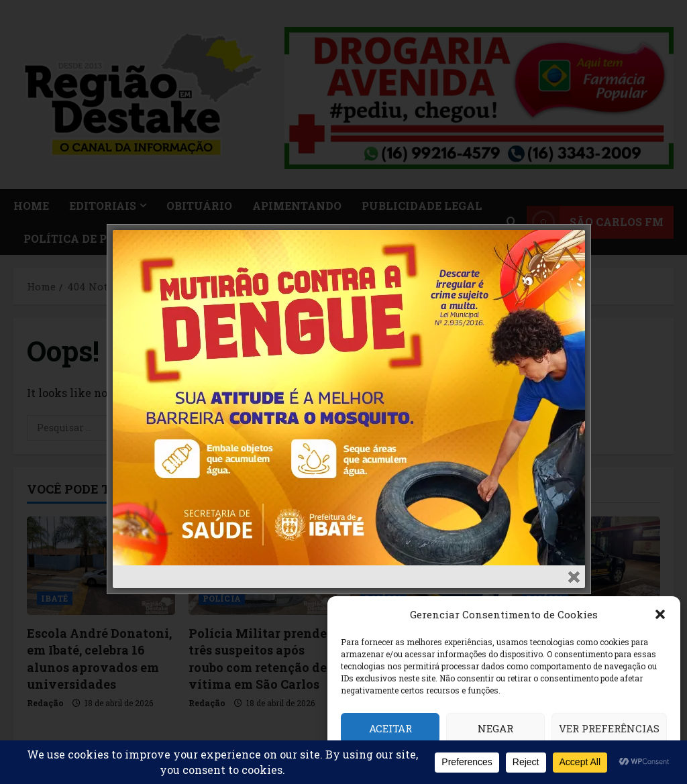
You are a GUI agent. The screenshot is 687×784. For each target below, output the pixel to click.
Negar (495, 728)
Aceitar (390, 728)
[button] (660, 614)
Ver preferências (609, 728)
